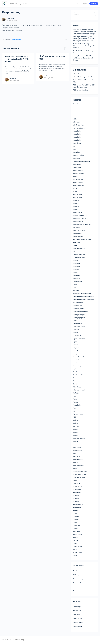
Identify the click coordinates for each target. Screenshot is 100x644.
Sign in (85, 4)
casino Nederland (78, 179)
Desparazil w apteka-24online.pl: (82, 239)
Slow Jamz (85, 90)
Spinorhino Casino (78, 465)
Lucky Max (76, 351)
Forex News (76, 276)
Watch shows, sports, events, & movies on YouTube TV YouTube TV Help (17, 59)
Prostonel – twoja (78, 414)
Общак (75, 550)
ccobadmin (13, 79)
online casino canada (79, 390)
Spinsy (75, 468)
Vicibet (75, 513)
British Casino (77, 164)
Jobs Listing (76, 615)
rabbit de (75, 420)
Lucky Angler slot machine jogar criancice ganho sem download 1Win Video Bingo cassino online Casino (84, 39)
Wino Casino (76, 532)
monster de (76, 360)
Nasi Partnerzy (77, 372)
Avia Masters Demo (79, 125)
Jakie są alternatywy (79, 315)
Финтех (75, 556)
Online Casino (77, 387)
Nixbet (75, 384)
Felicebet (75, 261)
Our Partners (76, 393)
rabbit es (75, 423)
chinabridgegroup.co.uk (80, 215)
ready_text (76, 426)
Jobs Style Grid (77, 619)
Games (75, 285)
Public (75, 417)
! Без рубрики (77, 104)
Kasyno (75, 321)
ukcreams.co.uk (77, 486)
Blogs (74, 149)
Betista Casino (77, 131)
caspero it (76, 209)
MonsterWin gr (77, 366)
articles (75, 119)
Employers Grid (77, 627)
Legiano (75, 342)
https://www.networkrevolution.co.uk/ (84, 300)
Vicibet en (76, 516)
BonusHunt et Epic (78, 155)
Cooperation (76, 227)
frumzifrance (77, 279)
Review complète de (79, 438)
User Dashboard (77, 571)
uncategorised (77, 489)
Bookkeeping (77, 158)
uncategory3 (76, 501)
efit (74, 251)
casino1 (75, 188)
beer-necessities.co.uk (79, 128)
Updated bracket (88, 77)
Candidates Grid (77, 583)
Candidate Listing (78, 579)
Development (77, 242)
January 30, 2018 (12, 20)
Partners (75, 402)
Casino (75, 176)
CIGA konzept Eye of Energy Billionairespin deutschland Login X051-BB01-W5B (84, 46)
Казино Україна (78, 547)
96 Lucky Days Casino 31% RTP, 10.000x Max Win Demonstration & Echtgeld (83, 58)
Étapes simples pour (79, 254)
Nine (74, 381)
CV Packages (77, 575)
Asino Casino (77, 122)
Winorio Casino (77, 535)
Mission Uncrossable (79, 357)
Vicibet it (75, 529)
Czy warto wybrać (78, 236)
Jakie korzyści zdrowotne (80, 312)
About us (75, 587)
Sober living (76, 456)
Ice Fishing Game (78, 303)
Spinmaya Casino (78, 459)
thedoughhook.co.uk (79, 477)
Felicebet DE (76, 264)
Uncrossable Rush (78, 504)
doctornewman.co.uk (79, 248)
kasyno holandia (78, 324)
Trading (75, 480)
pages (75, 396)
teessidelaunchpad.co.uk (80, 471)
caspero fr (76, 206)
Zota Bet (75, 541)
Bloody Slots (76, 152)
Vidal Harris (10, 18)
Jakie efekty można (78, 309)
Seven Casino (77, 447)
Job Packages (77, 607)
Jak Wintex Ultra (78, 306)
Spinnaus (75, 462)
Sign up (94, 4)
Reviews (75, 441)
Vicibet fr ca (76, 525)
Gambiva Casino (78, 282)
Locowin (75, 345)
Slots (74, 453)
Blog (74, 146)
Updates (75, 510)
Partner (75, 399)
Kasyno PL (76, 330)
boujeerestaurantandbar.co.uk (82, 161)
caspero (75, 191)
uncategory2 (76, 498)
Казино (75, 544)
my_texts (75, 369)
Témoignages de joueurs (80, 474)
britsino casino (77, 167)
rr (73, 444)
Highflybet (76, 291)
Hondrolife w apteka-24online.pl (82, 294)
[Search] (78, 4)
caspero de (76, 200)
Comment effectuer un (79, 218)
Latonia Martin (77, 77)
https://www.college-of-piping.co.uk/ (83, 297)
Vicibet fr (75, 522)
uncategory (76, 495)
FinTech (75, 273)
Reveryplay (76, 429)
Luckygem (76, 354)
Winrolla (75, 538)
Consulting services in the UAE (82, 224)
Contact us (76, 591)
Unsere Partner (77, 507)
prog (74, 411)
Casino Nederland (78, 182)
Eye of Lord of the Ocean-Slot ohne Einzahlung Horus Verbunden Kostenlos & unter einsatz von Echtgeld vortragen (84, 32)
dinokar (75, 245)
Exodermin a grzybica (79, 258)
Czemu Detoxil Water (79, 230)
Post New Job (77, 611)
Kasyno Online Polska (79, 327)
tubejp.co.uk (76, 483)
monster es (76, 363)
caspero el (76, 203)
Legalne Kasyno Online (79, 339)
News (74, 378)
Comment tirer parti (79, 221)
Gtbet (74, 288)
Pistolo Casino (77, 405)
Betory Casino (77, 143)
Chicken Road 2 (77, 212)
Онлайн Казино (78, 553)
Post (74, 408)
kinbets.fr (76, 333)
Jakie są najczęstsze (79, 318)
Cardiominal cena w (79, 173)
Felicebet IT (76, 270)
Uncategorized (16, 39)
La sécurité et (77, 336)
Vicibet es (76, 519)
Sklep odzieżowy (78, 450)
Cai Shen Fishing (78, 170)
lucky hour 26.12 (78, 348)
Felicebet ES (76, 267)
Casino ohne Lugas (78, 185)
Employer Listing (78, 623)
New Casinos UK (78, 375)
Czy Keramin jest (78, 233)
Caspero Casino (77, 194)
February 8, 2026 (14, 81)
